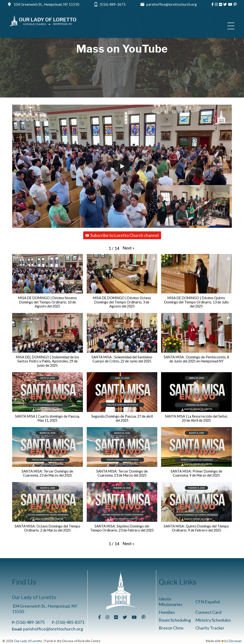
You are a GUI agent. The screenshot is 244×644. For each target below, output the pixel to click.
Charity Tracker (210, 628)
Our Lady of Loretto (28, 641)
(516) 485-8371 (70, 622)
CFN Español (208, 602)
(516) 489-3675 (113, 4)
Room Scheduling (175, 620)
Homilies (167, 612)
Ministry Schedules (213, 620)
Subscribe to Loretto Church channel (122, 235)
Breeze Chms (171, 628)
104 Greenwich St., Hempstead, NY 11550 (46, 4)
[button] (128, 248)
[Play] (122, 166)
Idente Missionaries (170, 602)
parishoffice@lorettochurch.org (172, 4)
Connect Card (208, 612)
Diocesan (235, 641)
